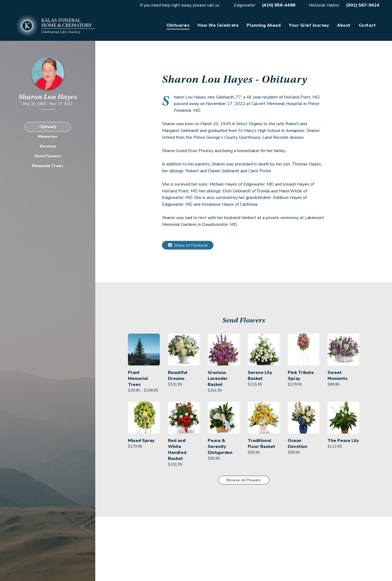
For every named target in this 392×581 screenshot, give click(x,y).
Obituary (48, 127)
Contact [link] (367, 25)
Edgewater (245, 5)
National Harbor (324, 5)
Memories (48, 136)
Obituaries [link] (178, 25)
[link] (144, 364)
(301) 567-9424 (363, 5)
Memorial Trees (48, 166)
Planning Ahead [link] (264, 25)
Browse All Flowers (244, 480)
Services (48, 146)
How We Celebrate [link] (218, 25)
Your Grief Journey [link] (309, 25)
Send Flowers (48, 156)
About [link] (344, 25)
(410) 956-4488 (279, 5)
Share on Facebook (191, 245)
